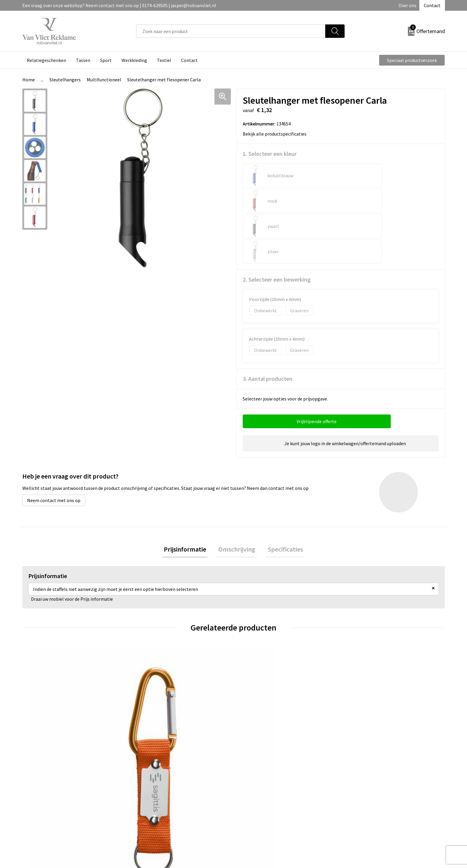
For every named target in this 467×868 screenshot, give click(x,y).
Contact (432, 5)
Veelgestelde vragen (157, 777)
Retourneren (254, 777)
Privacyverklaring (364, 786)
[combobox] (231, 31)
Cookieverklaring (363, 777)
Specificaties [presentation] (282, 499)
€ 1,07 (254, 713)
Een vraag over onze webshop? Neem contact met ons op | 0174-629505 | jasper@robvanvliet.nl (119, 5)
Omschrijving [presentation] (237, 499)
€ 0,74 (43, 713)
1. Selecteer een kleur (270, 154)
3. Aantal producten (268, 328)
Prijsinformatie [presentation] (188, 499)
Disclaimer (357, 795)
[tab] (188, 500)
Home (29, 80)
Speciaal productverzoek (412, 60)
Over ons (407, 5)
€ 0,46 (148, 713)
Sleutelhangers (65, 80)
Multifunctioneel (104, 80)
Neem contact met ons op (54, 450)
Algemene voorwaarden (370, 768)
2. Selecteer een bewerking (277, 229)
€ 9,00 (360, 713)
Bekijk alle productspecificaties (277, 134)
